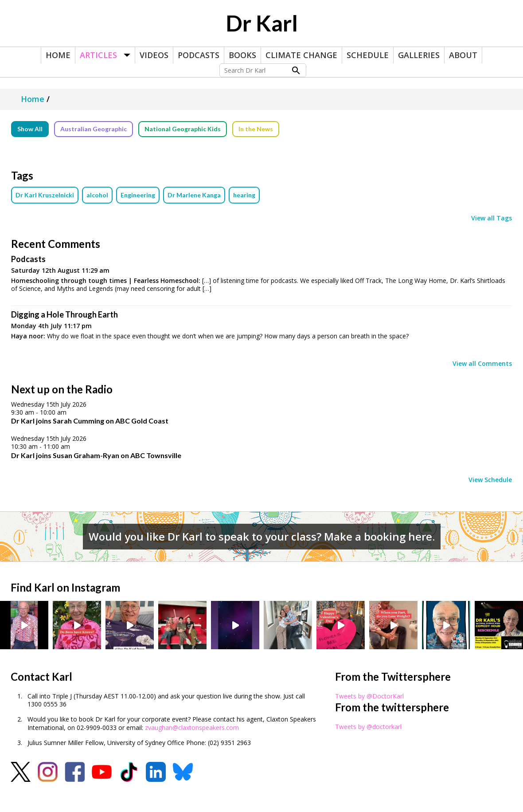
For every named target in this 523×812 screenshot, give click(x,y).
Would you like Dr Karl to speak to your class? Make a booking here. (262, 536)
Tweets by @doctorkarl (368, 727)
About (463, 55)
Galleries (419, 55)
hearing (244, 195)
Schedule (368, 55)
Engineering (138, 195)
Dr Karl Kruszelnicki (45, 195)
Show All (30, 129)
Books (242, 55)
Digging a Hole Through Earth (64, 314)
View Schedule (490, 480)
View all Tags (492, 218)
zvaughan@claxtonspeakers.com (192, 728)
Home (58, 55)
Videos (154, 55)
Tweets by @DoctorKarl (369, 696)
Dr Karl (262, 23)
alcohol (97, 195)
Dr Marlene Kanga (194, 195)
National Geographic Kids (183, 129)
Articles (98, 55)
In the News (256, 129)
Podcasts (199, 55)
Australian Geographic (94, 129)
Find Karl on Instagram (65, 587)
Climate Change (301, 55)
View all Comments (482, 364)
